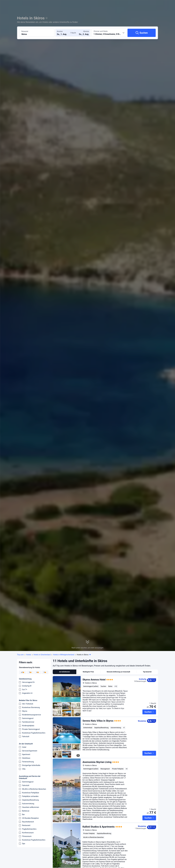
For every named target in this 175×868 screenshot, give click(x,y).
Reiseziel (25, 31)
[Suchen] (142, 33)
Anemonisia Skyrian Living (97, 756)
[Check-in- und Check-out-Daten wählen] (64, 33)
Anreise (60, 31)
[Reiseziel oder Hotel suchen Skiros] (37, 33)
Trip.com (20, 655)
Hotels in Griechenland (42, 655)
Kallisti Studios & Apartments (99, 821)
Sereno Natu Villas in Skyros (98, 719)
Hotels (29, 655)
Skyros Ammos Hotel (94, 680)
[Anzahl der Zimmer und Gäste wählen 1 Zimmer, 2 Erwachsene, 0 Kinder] (109, 33)
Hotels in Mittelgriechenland (64, 655)
